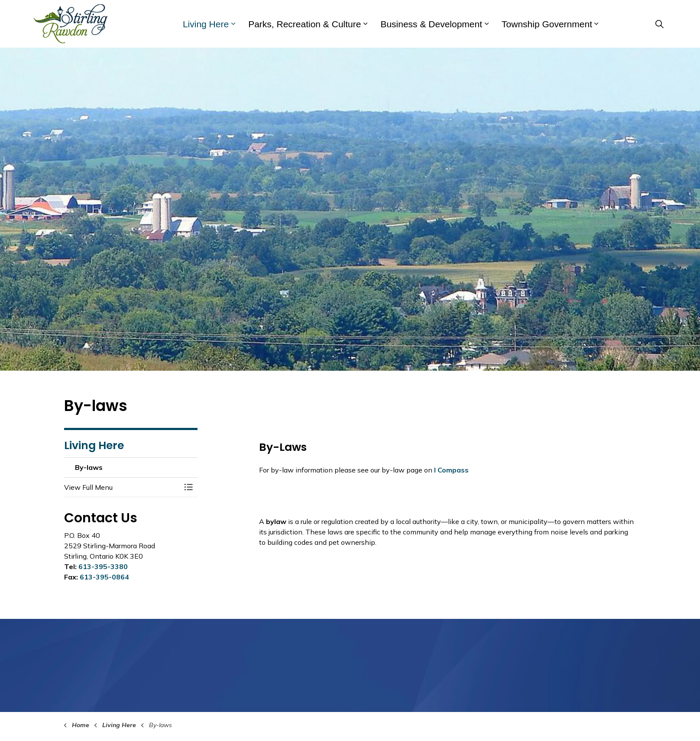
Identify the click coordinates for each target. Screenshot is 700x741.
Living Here (206, 24)
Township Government (547, 24)
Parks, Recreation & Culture (305, 24)
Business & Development (431, 24)
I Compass (451, 470)
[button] (122, 487)
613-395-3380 (103, 566)
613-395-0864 (104, 577)
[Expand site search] (659, 24)
